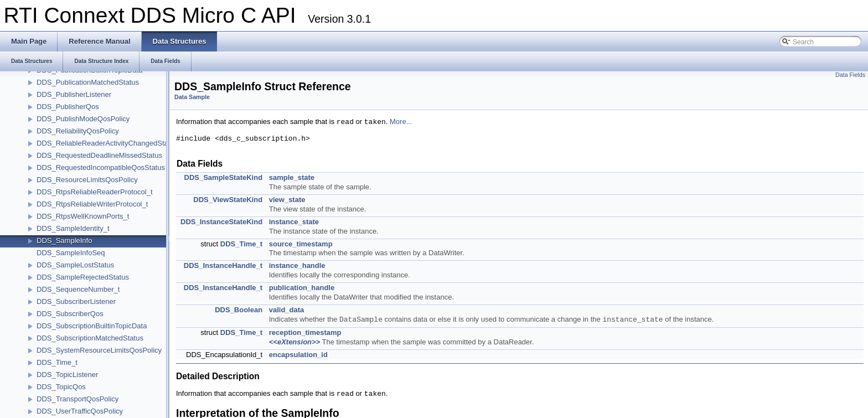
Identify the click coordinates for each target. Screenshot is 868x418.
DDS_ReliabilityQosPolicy (78, 131)
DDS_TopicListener (67, 375)
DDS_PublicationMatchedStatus (88, 82)
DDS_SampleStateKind (224, 177)
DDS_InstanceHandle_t (223, 265)
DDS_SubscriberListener (76, 301)
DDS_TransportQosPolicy (77, 399)
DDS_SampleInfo (64, 241)
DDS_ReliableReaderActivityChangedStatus (107, 143)
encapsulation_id (298, 355)
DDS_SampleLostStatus (75, 265)
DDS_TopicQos (61, 387)
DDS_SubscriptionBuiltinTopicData (92, 326)
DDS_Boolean (239, 310)
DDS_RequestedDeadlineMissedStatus (99, 155)
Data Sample (192, 97)
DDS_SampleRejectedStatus (83, 277)
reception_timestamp (305, 332)
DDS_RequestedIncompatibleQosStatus (101, 167)
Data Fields (850, 75)
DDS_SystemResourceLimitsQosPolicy (99, 350)
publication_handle (302, 288)
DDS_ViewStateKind (228, 200)
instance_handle (297, 265)
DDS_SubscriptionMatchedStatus (90, 338)
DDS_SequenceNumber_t (78, 289)
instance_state (294, 222)
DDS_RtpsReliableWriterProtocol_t (92, 204)
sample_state (292, 177)
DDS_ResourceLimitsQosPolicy (87, 180)
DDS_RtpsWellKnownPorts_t (83, 216)
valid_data (287, 310)
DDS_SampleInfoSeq (71, 253)
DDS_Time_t (57, 362)
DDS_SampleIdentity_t (73, 228)
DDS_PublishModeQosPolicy (83, 119)
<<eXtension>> (295, 342)
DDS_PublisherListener (74, 94)
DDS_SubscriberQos (70, 314)
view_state (287, 200)
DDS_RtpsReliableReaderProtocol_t (95, 192)
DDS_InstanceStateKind (221, 222)
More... (401, 122)
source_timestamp (301, 244)
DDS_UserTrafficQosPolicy (80, 411)
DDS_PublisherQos (68, 107)
